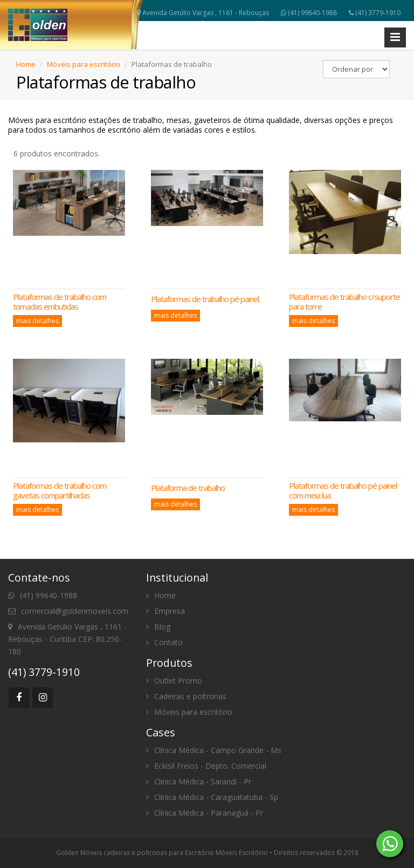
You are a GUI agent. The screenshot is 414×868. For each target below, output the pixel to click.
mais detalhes (37, 321)
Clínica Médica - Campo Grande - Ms (214, 750)
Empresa (165, 611)
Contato (164, 642)
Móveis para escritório (84, 64)
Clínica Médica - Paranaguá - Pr (205, 813)
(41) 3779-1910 (375, 13)
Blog (158, 627)
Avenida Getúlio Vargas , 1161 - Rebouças (203, 13)
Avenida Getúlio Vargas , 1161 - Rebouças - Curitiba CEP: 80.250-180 (67, 639)
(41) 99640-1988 (309, 13)
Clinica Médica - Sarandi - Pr (199, 781)
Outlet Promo (174, 681)
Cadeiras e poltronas (186, 696)
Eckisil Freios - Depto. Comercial (206, 766)
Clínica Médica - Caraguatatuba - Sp (212, 797)
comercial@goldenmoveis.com (68, 611)
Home (26, 64)
